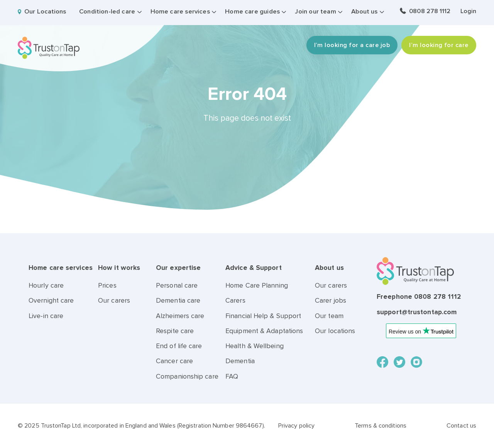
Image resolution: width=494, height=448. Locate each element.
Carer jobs (331, 301)
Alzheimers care (180, 316)
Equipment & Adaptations (264, 331)
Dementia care (178, 301)
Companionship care (187, 376)
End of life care (179, 346)
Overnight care (51, 301)
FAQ (232, 376)
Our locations (335, 331)
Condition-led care (107, 12)
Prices (107, 285)
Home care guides (252, 12)
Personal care (177, 285)
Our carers (114, 301)
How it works (119, 268)
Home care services (180, 12)
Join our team (315, 12)
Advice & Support (254, 268)
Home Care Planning (257, 285)
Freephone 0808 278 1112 (419, 297)
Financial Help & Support (263, 316)
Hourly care (46, 285)
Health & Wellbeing (255, 346)
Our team (329, 316)
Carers (235, 301)
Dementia (240, 361)
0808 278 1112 (430, 11)
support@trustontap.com (417, 312)
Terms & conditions (381, 426)
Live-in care (46, 316)
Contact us (461, 426)
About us (364, 12)
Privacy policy (296, 426)
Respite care (175, 331)
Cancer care (174, 361)
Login (468, 11)
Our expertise (178, 268)
